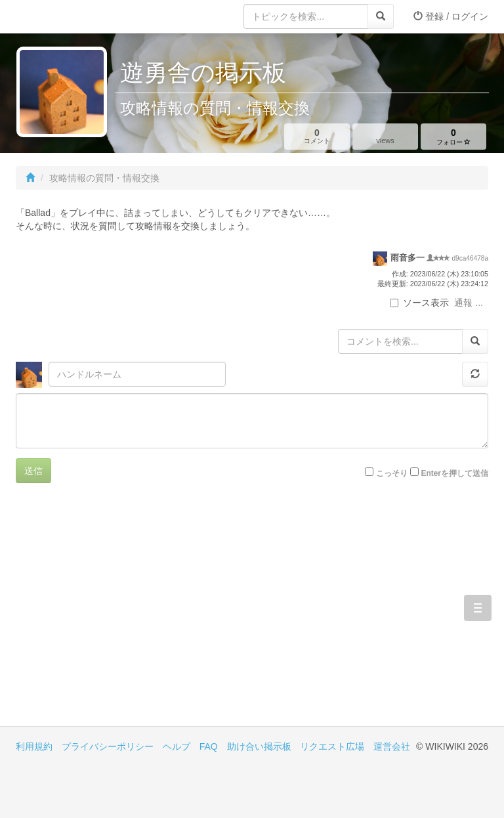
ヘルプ (177, 746)
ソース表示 (419, 303)
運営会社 (392, 746)
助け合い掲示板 (259, 746)
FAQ (209, 746)
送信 (33, 471)
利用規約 (34, 746)
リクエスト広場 (332, 746)
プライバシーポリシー (108, 746)
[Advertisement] (134, 614)
